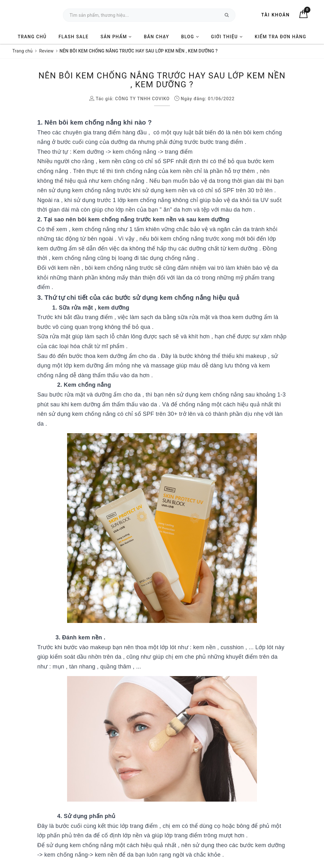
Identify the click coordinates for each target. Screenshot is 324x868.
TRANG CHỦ (32, 37)
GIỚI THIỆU (227, 37)
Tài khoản (276, 15)
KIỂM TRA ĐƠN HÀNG (280, 37)
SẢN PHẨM (116, 37)
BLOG (190, 37)
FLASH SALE (74, 37)
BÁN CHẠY (157, 37)
